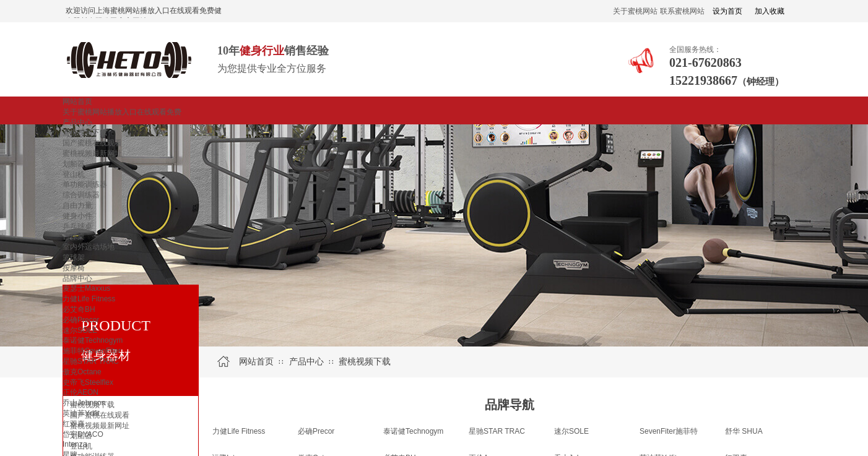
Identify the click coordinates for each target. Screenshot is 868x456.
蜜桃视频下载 (85, 132)
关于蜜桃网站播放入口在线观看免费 (122, 112)
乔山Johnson (84, 403)
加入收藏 (770, 11)
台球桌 (74, 236)
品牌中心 (77, 278)
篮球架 (74, 257)
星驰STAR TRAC (91, 361)
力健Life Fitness (89, 299)
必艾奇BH (79, 309)
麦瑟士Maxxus (86, 288)
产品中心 (77, 123)
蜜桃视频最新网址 (92, 153)
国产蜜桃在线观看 (92, 143)
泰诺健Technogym (93, 340)
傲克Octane (82, 372)
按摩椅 (74, 268)
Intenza (75, 444)
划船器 (74, 164)
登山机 (74, 174)
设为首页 (727, 11)
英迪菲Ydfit (81, 413)
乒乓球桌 (77, 226)
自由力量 (77, 205)
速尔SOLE (80, 330)
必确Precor (81, 320)
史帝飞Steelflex (88, 382)
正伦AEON (80, 392)
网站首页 (77, 101)
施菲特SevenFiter (92, 351)
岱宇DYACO (83, 434)
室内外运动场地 (89, 247)
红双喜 (74, 424)
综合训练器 (81, 195)
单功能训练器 (85, 184)
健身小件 (77, 216)
